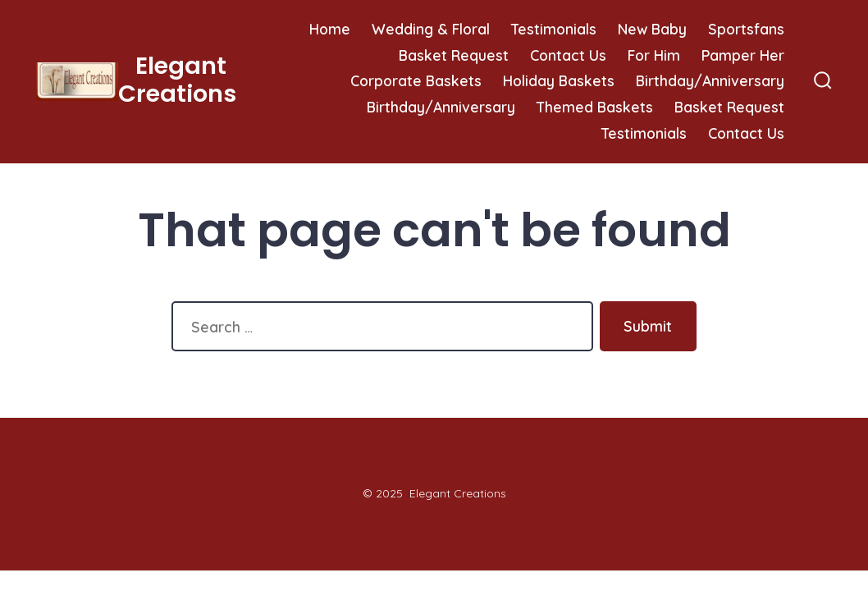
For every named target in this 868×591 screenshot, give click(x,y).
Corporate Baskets (416, 80)
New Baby (652, 29)
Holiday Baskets (559, 80)
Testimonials (554, 29)
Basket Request (454, 55)
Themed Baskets (595, 107)
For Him (654, 55)
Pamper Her (743, 55)
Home (330, 29)
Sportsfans (746, 29)
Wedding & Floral (431, 29)
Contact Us (568, 55)
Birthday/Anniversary (710, 80)
